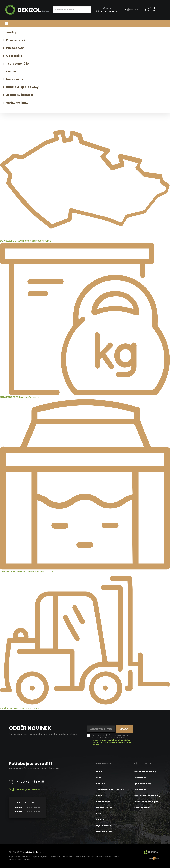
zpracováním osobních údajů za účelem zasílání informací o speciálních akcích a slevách (112, 742)
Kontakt (12, 71)
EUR (137, 9)
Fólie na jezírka (17, 40)
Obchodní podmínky (145, 772)
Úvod (99, 772)
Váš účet (106, 8)
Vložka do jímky (17, 103)
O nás (99, 778)
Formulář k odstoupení (146, 802)
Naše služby (15, 79)
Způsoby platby (143, 784)
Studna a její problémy (22, 87)
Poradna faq (103, 802)
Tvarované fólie (17, 64)
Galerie (100, 820)
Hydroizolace (104, 826)
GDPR (99, 796)
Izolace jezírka (104, 808)
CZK (124, 9)
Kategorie (85, 23)
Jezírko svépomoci (20, 95)
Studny (11, 32)
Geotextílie (14, 56)
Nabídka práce (104, 832)
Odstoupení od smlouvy (147, 796)
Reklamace (140, 790)
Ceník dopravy (142, 808)
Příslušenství (15, 48)
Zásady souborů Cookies (110, 790)
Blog (99, 814)
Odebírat (125, 729)
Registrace (140, 778)
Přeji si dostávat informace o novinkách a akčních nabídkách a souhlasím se (112, 740)
